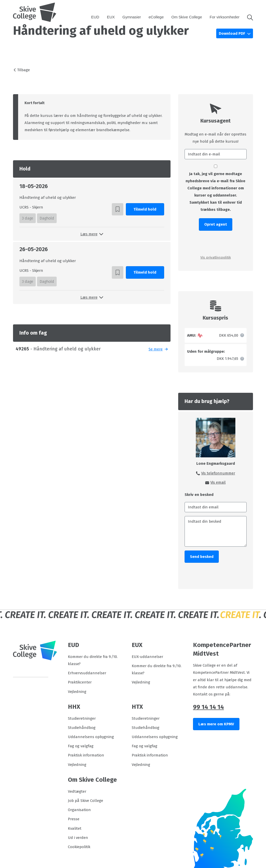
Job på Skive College (86, 801)
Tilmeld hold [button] (145, 209)
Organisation (79, 810)
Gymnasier (132, 17)
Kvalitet (75, 828)
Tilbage (23, 70)
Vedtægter (77, 791)
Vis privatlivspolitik (216, 257)
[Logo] (35, 12)
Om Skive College (187, 17)
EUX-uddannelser (147, 657)
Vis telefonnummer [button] (218, 473)
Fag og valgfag (81, 746)
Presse (74, 819)
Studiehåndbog (82, 728)
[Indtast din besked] (216, 531)
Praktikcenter (80, 682)
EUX (111, 17)
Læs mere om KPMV (216, 724)
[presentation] (216, 242)
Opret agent (216, 224)
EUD (95, 17)
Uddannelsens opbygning (91, 737)
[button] (248, 17)
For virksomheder (225, 17)
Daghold (47, 218)
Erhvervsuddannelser (87, 673)
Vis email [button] (218, 482)
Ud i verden (78, 838)
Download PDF (232, 33)
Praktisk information (86, 755)
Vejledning (77, 692)
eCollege (156, 17)
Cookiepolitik (79, 847)
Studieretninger (82, 718)
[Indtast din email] (216, 507)
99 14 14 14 (208, 707)
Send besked (202, 557)
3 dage (28, 218)
